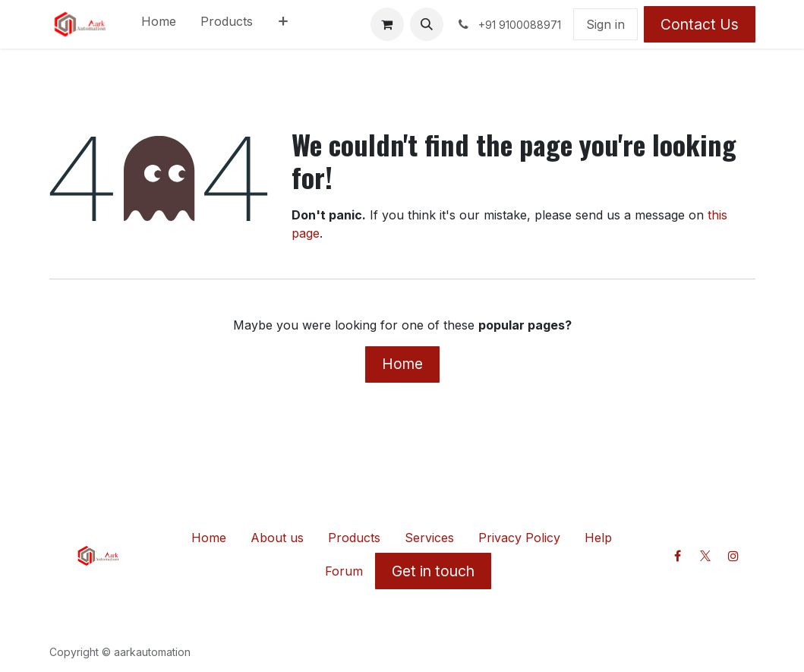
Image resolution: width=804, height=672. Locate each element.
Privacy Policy (519, 538)
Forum (344, 571)
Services (429, 538)
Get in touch (433, 571)
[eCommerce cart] (387, 24)
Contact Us (700, 24)
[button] (427, 24)
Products (354, 538)
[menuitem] (159, 24)
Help (598, 538)
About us (277, 538)
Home (402, 364)
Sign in (605, 24)
